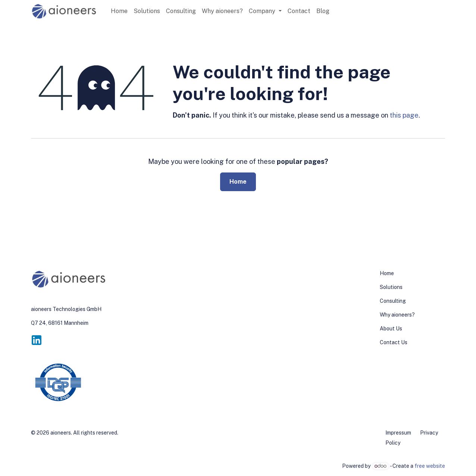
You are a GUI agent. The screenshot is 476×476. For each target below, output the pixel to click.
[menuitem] (119, 11)
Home (238, 182)
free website (430, 466)
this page (404, 115)
